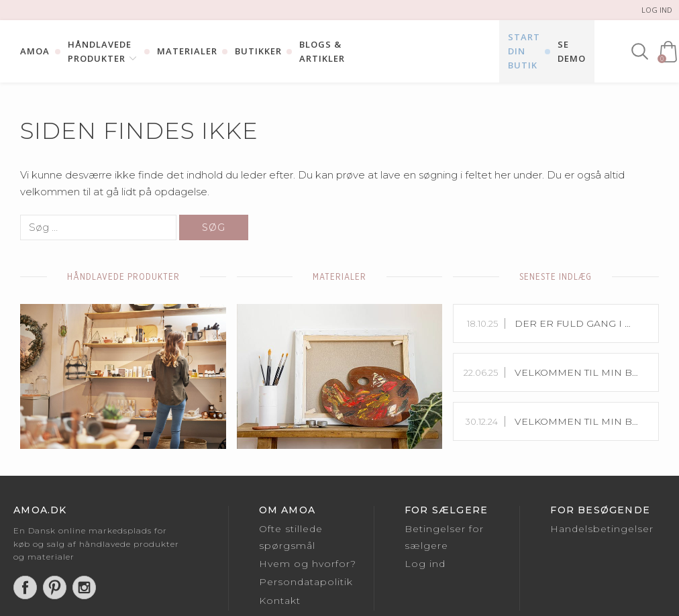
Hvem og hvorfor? (308, 564)
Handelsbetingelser (602, 529)
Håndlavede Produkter (100, 51)
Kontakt (280, 601)
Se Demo (572, 51)
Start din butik (524, 51)
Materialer (187, 51)
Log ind (657, 10)
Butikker (258, 51)
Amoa (35, 51)
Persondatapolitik (306, 582)
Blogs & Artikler (322, 51)
